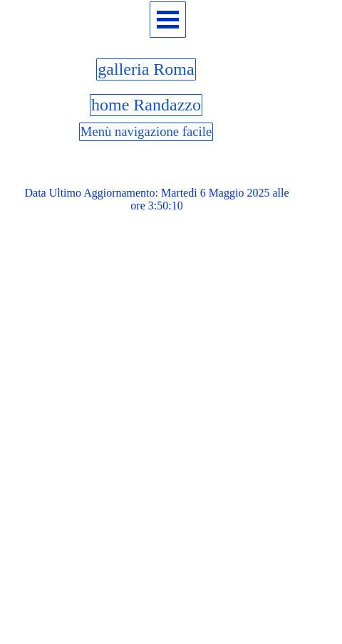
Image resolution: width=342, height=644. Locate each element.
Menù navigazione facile (146, 131)
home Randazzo (146, 105)
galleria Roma (146, 69)
